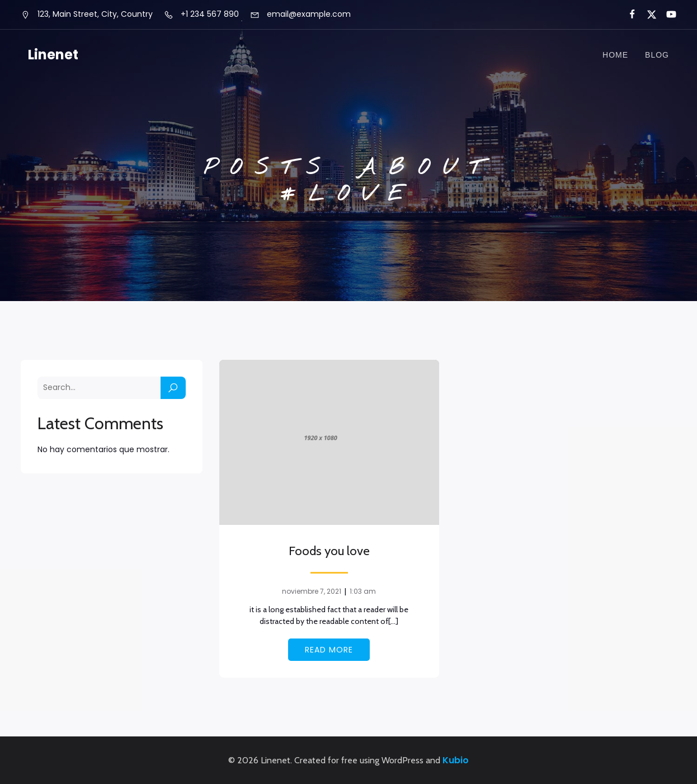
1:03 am (363, 591)
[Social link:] (627, 15)
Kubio (456, 760)
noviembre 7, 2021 (312, 591)
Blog (657, 55)
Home (615, 55)
